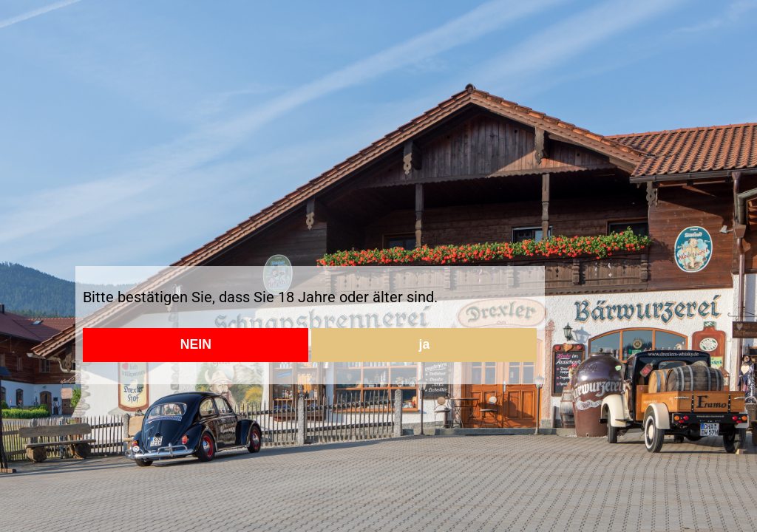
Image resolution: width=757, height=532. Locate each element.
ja (425, 344)
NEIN (196, 344)
